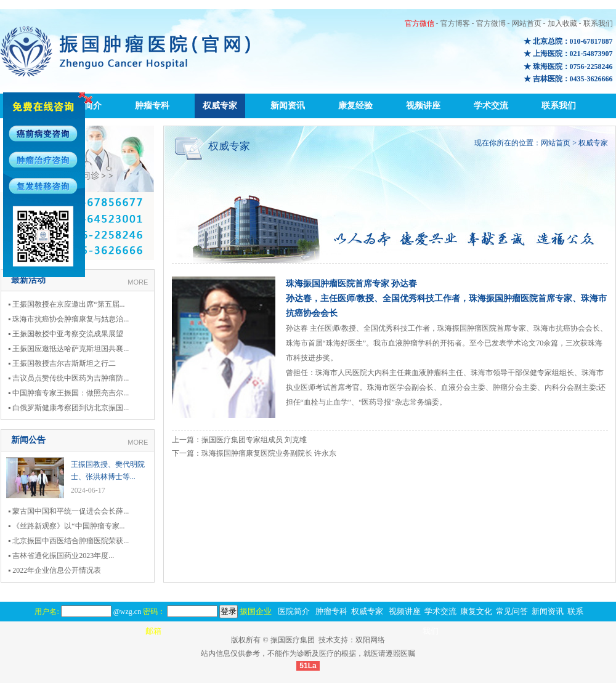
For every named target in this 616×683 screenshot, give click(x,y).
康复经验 (355, 106)
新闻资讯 (288, 106)
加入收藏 (562, 23)
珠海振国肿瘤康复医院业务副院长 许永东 (269, 453)
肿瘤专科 (152, 106)
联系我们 (598, 23)
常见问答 (512, 611)
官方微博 (491, 23)
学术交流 (491, 106)
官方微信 (419, 23)
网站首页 (527, 23)
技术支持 (333, 640)
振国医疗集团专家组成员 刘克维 (254, 440)
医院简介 (294, 611)
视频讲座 (423, 106)
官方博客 (455, 23)
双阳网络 (370, 640)
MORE (138, 282)
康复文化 (476, 611)
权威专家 (220, 106)
